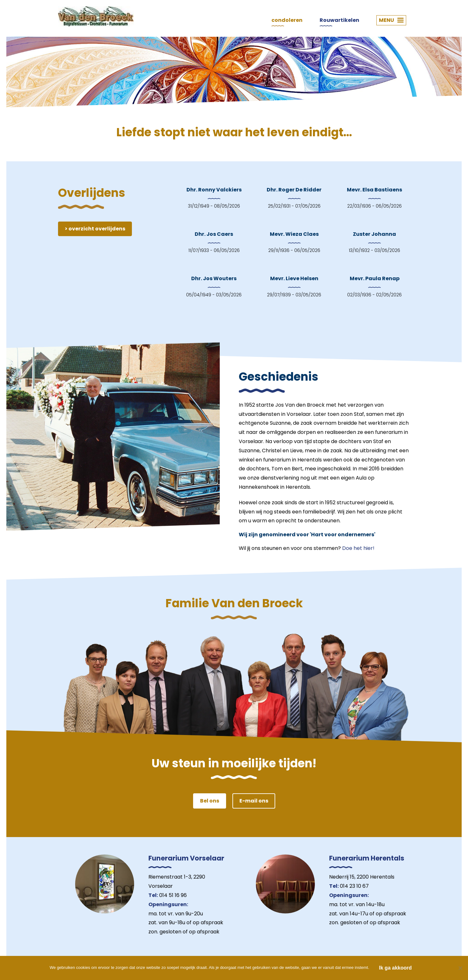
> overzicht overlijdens (95, 229)
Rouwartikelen (339, 20)
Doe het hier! (358, 548)
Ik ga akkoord (395, 968)
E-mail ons (254, 801)
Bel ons (210, 801)
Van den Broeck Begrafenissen (96, 16)
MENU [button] (391, 20)
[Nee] (460, 968)
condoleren (287, 20)
